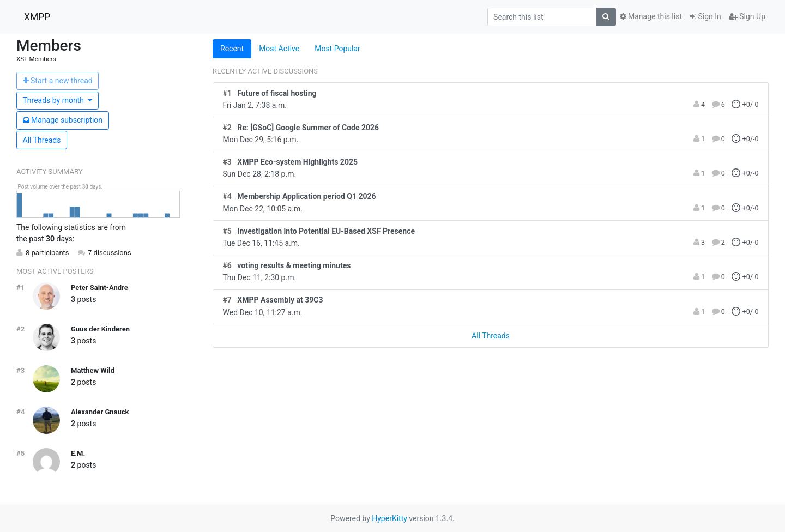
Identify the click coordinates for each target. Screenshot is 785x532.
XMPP (37, 17)
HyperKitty (390, 518)
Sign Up (747, 16)
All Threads (42, 140)
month (55, 100)
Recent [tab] (232, 49)
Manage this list (651, 16)
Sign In (705, 16)
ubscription (63, 120)
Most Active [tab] (279, 49)
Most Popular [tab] (337, 49)
